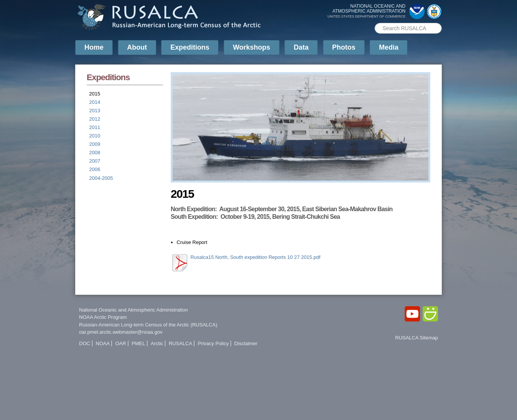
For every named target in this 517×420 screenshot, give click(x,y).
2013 (95, 111)
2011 (95, 127)
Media (389, 47)
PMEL (138, 343)
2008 (95, 153)
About (137, 47)
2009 (95, 144)
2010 (95, 136)
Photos (344, 47)
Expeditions (190, 47)
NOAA (103, 343)
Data (301, 47)
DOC (85, 343)
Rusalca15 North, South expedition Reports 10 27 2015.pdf (255, 257)
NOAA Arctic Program (103, 317)
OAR (121, 343)
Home (94, 47)
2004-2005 (101, 178)
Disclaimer (246, 343)
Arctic (157, 343)
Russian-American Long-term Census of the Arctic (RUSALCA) (148, 325)
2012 (95, 119)
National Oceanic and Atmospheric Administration (133, 310)
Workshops (252, 47)
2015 (95, 94)
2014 (95, 102)
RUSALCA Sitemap (417, 338)
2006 (95, 169)
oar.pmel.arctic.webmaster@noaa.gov (121, 332)
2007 (95, 161)
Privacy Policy (213, 343)
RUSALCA (180, 343)
